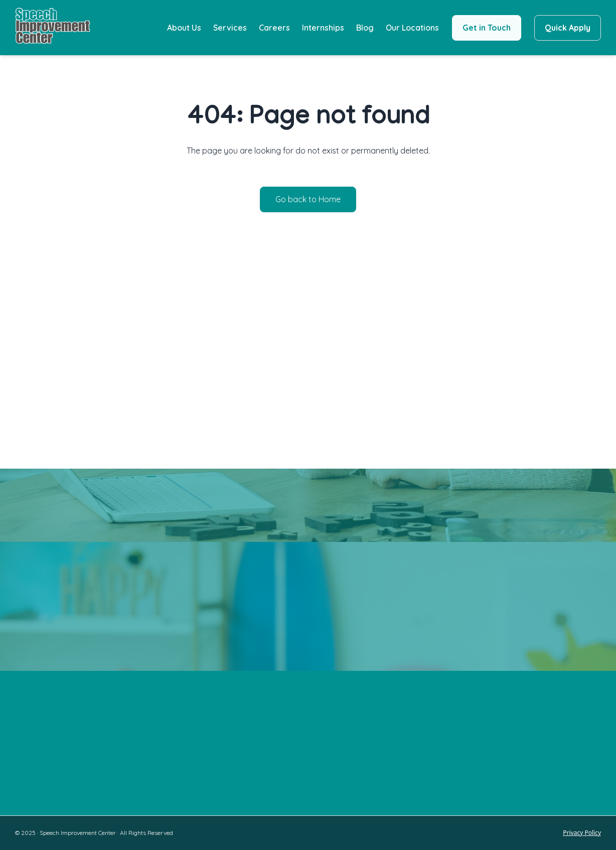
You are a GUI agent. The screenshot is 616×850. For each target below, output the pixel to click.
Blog (365, 28)
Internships (323, 28)
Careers (274, 28)
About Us (184, 28)
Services (230, 28)
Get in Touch (487, 28)
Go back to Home (308, 199)
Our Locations (412, 28)
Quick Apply (568, 28)
